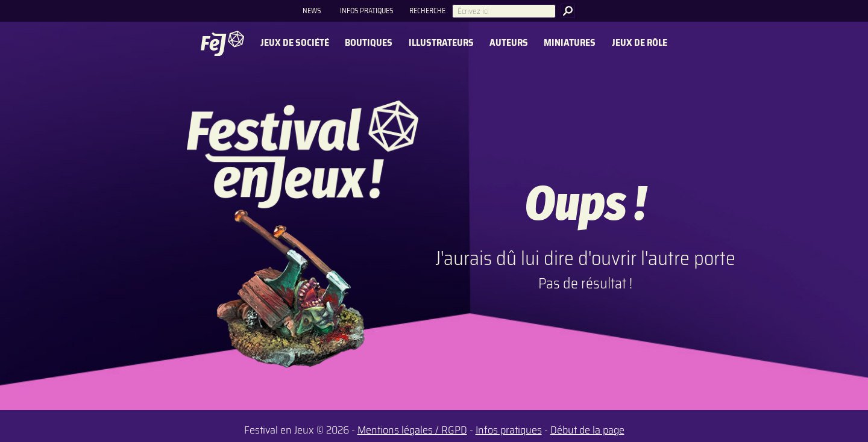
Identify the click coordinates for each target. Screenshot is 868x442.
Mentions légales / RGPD (412, 430)
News (312, 11)
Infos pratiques (366, 11)
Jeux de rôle (640, 43)
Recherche (427, 11)
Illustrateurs (441, 43)
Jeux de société (295, 43)
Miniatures (570, 43)
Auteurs (509, 43)
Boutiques (369, 43)
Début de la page (587, 430)
